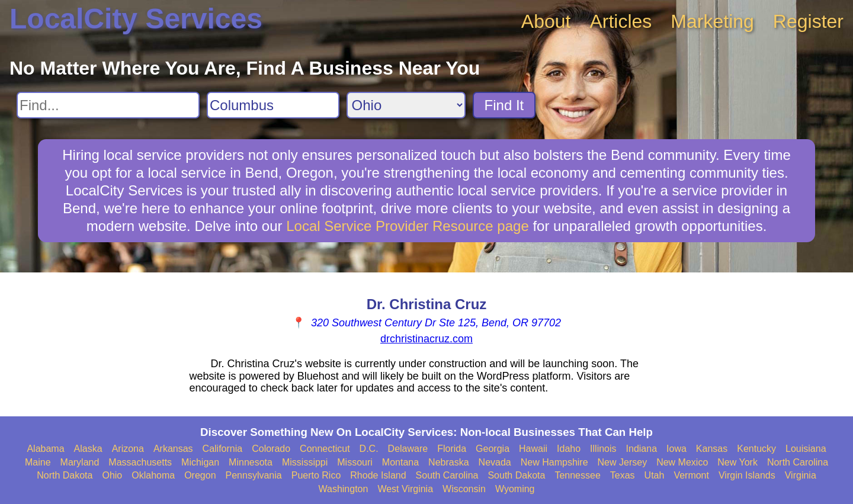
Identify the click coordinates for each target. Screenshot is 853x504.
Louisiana (806, 449)
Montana (400, 462)
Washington (343, 489)
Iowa (676, 449)
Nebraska (448, 462)
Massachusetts (140, 462)
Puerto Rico (316, 475)
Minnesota (251, 462)
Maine (38, 462)
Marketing (712, 21)
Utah (655, 475)
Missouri (355, 462)
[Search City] (273, 105)
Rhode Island (378, 475)
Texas (623, 475)
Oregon (200, 475)
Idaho (569, 449)
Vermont (691, 475)
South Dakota (516, 475)
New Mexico (682, 462)
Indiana (642, 449)
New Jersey (623, 462)
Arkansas (173, 449)
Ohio (112, 475)
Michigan (200, 462)
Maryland (80, 462)
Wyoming (515, 489)
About (546, 21)
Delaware (408, 449)
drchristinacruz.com (426, 339)
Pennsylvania (254, 475)
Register (808, 21)
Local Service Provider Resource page (408, 226)
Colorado (271, 449)
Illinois (603, 449)
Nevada (495, 462)
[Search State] (406, 105)
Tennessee (577, 475)
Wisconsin (464, 489)
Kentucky (756, 449)
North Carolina (798, 462)
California (223, 449)
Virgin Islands (747, 475)
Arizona (128, 449)
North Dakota (65, 475)
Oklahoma (153, 475)
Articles (620, 21)
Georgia (493, 449)
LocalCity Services (136, 19)
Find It (504, 105)
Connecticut (325, 449)
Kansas (712, 449)
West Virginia (405, 489)
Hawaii (533, 449)
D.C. (369, 449)
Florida (452, 449)
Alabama (45, 449)
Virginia (801, 475)
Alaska (88, 449)
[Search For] (108, 105)
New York (737, 462)
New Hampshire (554, 462)
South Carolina (447, 475)
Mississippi (305, 462)
